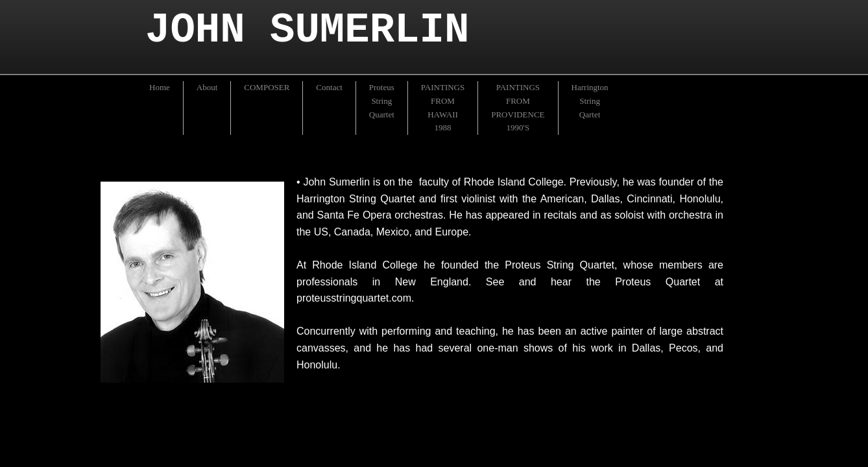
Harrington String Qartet (590, 101)
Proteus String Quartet (382, 101)
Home (160, 87)
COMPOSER (267, 87)
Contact (329, 87)
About (207, 87)
